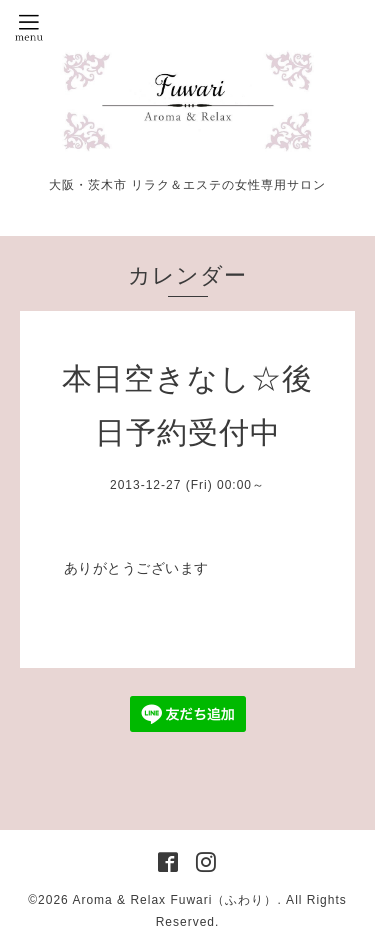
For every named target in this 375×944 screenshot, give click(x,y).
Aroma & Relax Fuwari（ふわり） (174, 900)
